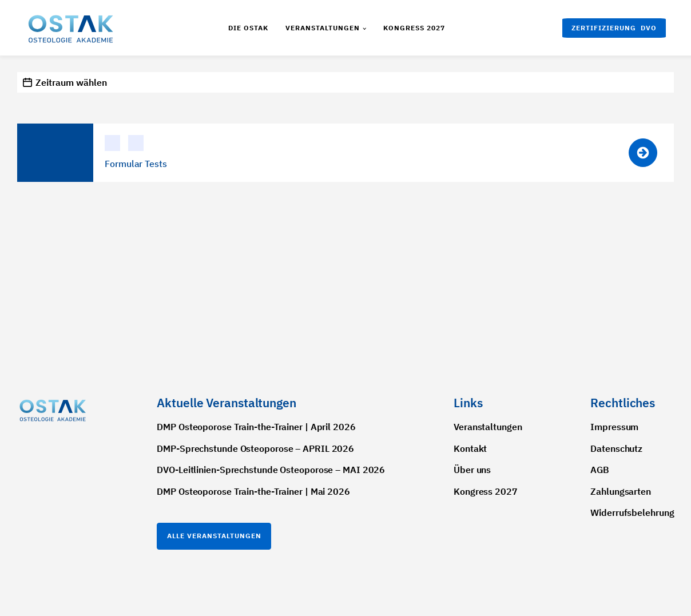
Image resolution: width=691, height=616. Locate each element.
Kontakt (470, 448)
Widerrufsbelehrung (632, 512)
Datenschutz (616, 448)
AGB (600, 470)
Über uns (472, 470)
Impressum (614, 427)
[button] (614, 28)
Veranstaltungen (323, 28)
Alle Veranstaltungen (214, 536)
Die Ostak (248, 28)
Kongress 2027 (414, 28)
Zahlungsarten (621, 491)
